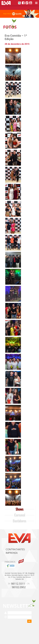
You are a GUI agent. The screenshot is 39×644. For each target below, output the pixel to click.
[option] (19, 14)
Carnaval (19, 515)
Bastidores (19, 521)
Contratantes (15, 549)
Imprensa (12, 553)
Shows (19, 509)
